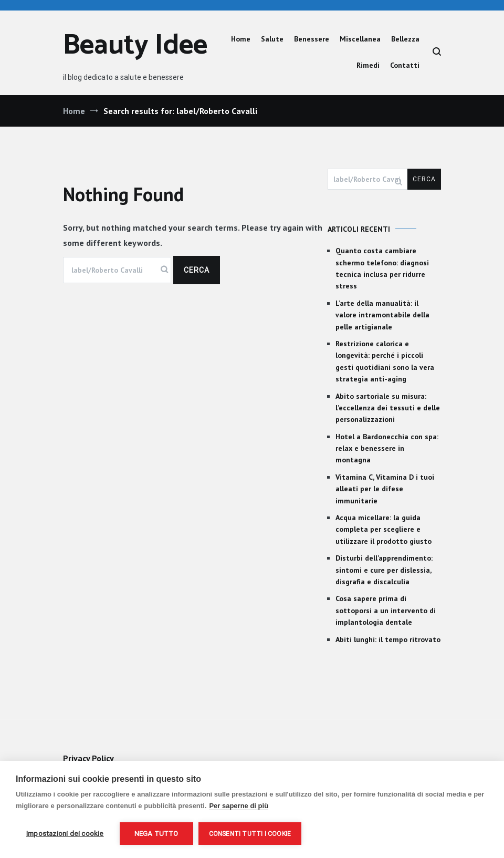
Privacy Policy (88, 758)
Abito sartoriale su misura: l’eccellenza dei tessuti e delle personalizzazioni (388, 408)
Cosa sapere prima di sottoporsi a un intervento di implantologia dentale (386, 610)
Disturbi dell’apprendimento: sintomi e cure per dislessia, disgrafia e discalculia (384, 570)
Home (241, 39)
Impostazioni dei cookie (65, 833)
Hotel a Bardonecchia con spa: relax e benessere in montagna (387, 448)
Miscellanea (360, 39)
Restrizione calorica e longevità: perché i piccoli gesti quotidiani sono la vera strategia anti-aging (385, 361)
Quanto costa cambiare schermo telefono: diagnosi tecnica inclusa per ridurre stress (382, 268)
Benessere (312, 39)
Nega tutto (156, 833)
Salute (272, 39)
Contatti (405, 65)
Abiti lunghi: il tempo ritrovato (388, 639)
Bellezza (405, 39)
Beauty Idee (135, 46)
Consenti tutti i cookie (250, 834)
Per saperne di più (239, 806)
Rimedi (368, 65)
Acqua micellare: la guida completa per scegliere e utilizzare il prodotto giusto (384, 529)
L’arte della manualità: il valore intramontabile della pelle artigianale (382, 315)
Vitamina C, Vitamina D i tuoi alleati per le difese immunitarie (385, 489)
